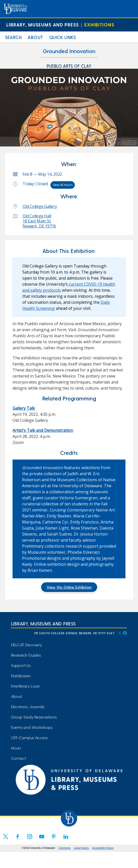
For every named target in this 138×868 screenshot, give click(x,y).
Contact (18, 758)
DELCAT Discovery (26, 645)
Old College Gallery (40, 206)
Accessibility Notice (103, 848)
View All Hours (63, 185)
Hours (16, 748)
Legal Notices (81, 848)
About (35, 37)
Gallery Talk (24, 408)
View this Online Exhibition (69, 587)
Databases (21, 676)
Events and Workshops (32, 727)
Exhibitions (99, 25)
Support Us (21, 665)
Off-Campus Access (29, 738)
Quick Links (63, 37)
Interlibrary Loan (25, 686)
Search (13, 37)
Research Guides (26, 655)
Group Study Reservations (34, 717)
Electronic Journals (28, 707)
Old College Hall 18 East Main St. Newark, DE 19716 (39, 221)
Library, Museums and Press (43, 25)
